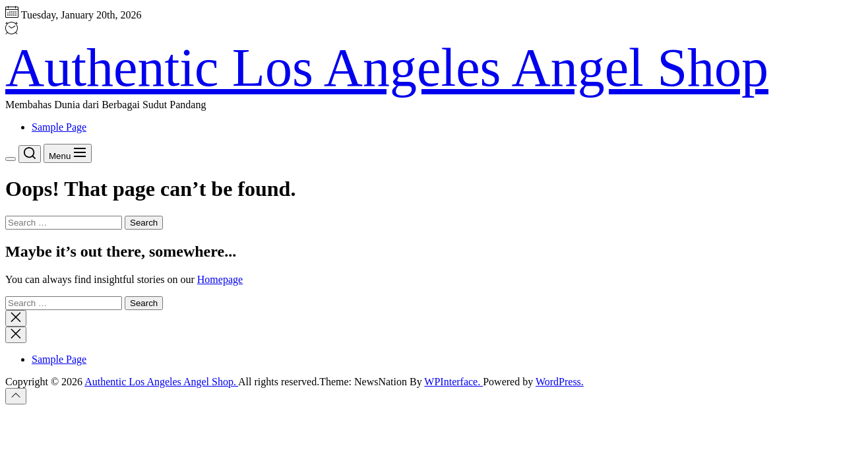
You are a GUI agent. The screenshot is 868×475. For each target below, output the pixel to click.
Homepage (220, 279)
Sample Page (59, 127)
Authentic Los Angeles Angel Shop (387, 68)
